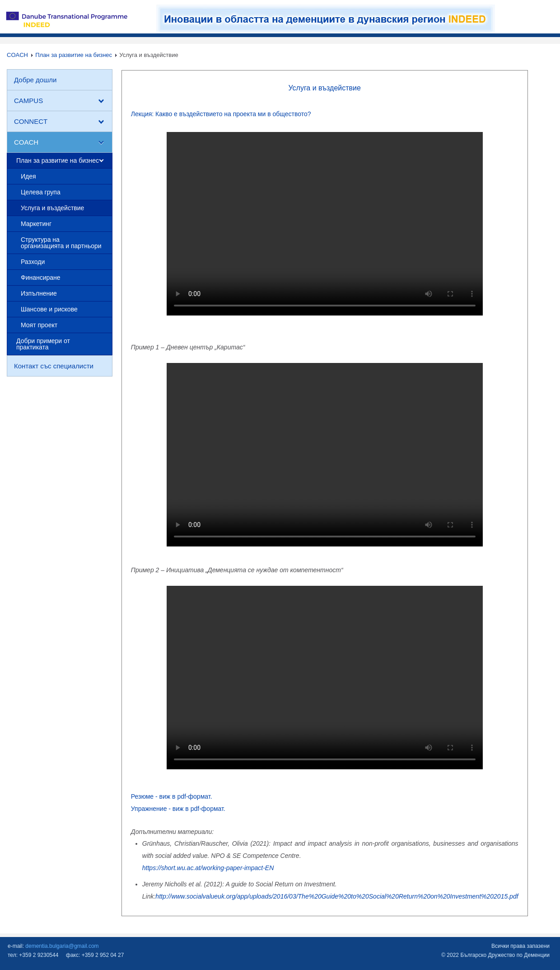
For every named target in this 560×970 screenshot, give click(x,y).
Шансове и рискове (49, 309)
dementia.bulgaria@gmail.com (62, 946)
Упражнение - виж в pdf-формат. (178, 809)
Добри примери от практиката (43, 344)
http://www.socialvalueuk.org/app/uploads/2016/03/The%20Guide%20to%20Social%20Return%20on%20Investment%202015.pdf (337, 896)
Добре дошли (35, 80)
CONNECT (31, 121)
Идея (28, 176)
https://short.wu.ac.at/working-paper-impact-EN (208, 868)
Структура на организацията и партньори (61, 243)
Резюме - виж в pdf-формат (171, 796)
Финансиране (41, 278)
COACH (17, 55)
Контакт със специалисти (54, 366)
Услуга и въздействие (52, 208)
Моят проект (39, 325)
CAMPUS (28, 101)
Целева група (41, 192)
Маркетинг (36, 224)
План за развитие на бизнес (74, 55)
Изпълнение (39, 293)
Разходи (33, 262)
